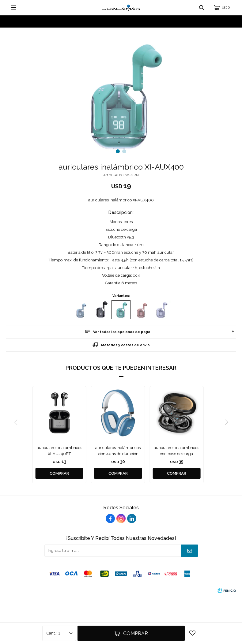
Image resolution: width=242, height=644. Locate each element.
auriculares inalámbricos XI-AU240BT (59, 451)
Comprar (136, 633)
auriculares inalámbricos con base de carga (176, 451)
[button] (118, 151)
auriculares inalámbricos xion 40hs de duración (118, 451)
